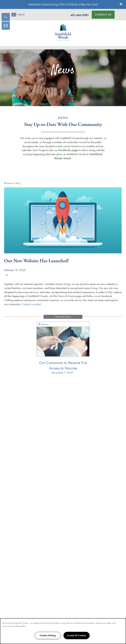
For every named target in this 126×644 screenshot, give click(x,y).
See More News (63, 317)
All (7, 275)
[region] (63, 631)
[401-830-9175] (6, 17)
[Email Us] (6, 26)
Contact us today (31, 304)
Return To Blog (12, 183)
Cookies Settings (48, 635)
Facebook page (68, 150)
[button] (121, 4)
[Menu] (18, 15)
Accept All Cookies (77, 635)
